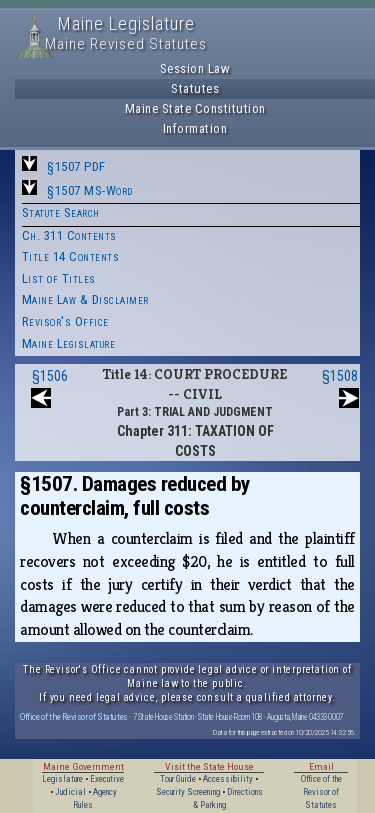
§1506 (50, 376)
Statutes (195, 88)
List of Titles (59, 278)
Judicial (70, 792)
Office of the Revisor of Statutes (74, 716)
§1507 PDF (76, 166)
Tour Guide (178, 779)
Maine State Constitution (195, 108)
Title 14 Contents (71, 256)
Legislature (62, 779)
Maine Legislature (69, 343)
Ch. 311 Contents (69, 235)
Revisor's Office (65, 321)
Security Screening (188, 792)
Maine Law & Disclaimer (85, 299)
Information (195, 128)
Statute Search (61, 212)
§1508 (340, 376)
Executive (107, 779)
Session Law (195, 68)
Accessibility (228, 779)
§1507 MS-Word (90, 190)
